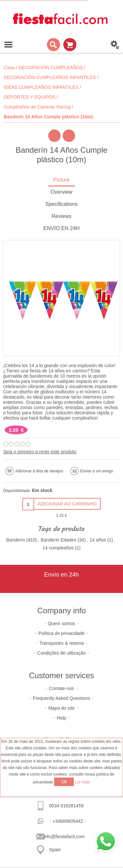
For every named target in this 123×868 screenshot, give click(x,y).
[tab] (61, 180)
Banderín (16, 540)
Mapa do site (61, 708)
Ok (64, 782)
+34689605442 (68, 821)
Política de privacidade (61, 633)
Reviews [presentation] (61, 216)
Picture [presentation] (62, 180)
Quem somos (61, 623)
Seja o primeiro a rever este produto (40, 452)
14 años (98, 540)
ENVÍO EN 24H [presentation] (61, 228)
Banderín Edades (58, 540)
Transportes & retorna (62, 643)
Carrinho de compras (70, 45)
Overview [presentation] (61, 192)
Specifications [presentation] (61, 204)
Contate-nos (61, 688)
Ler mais (83, 782)
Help (61, 718)
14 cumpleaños (58, 548)
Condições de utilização (62, 653)
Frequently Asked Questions (61, 698)
